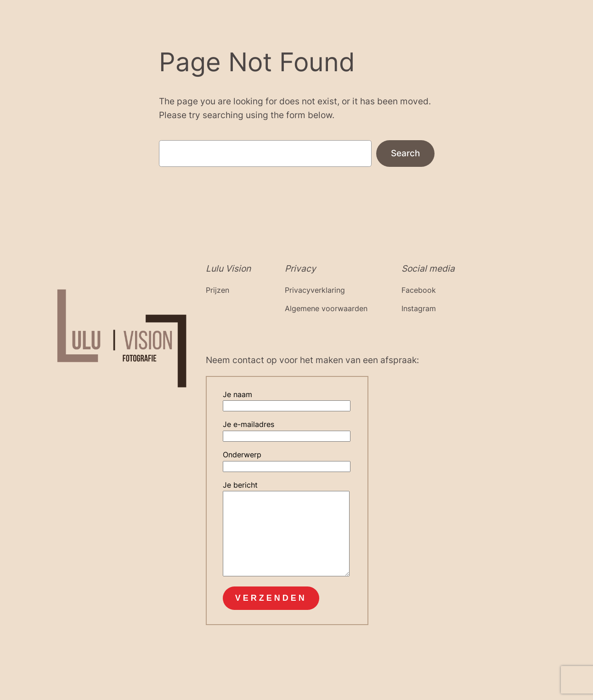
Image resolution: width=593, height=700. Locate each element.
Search (405, 153)
